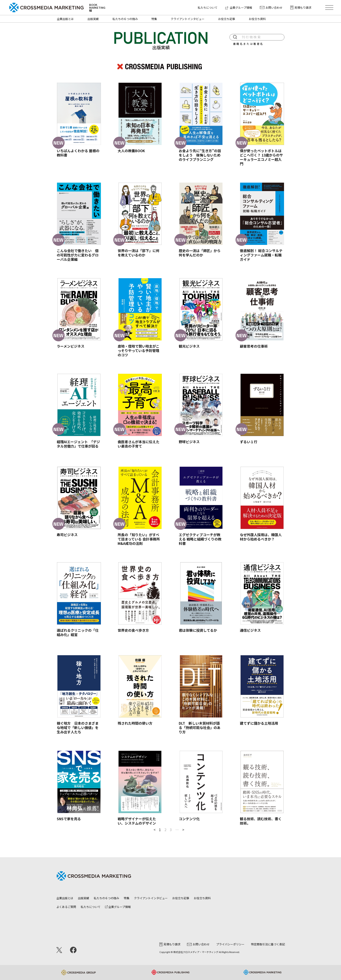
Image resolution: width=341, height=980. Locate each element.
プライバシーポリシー (230, 944)
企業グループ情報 (239, 8)
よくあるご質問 (66, 907)
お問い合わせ (271, 8)
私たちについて (208, 8)
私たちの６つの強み (125, 19)
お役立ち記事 (227, 19)
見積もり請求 (301, 8)
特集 (154, 19)
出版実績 (93, 19)
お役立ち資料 (257, 19)
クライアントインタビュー (188, 19)
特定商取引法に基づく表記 (268, 944)
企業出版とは (65, 19)
